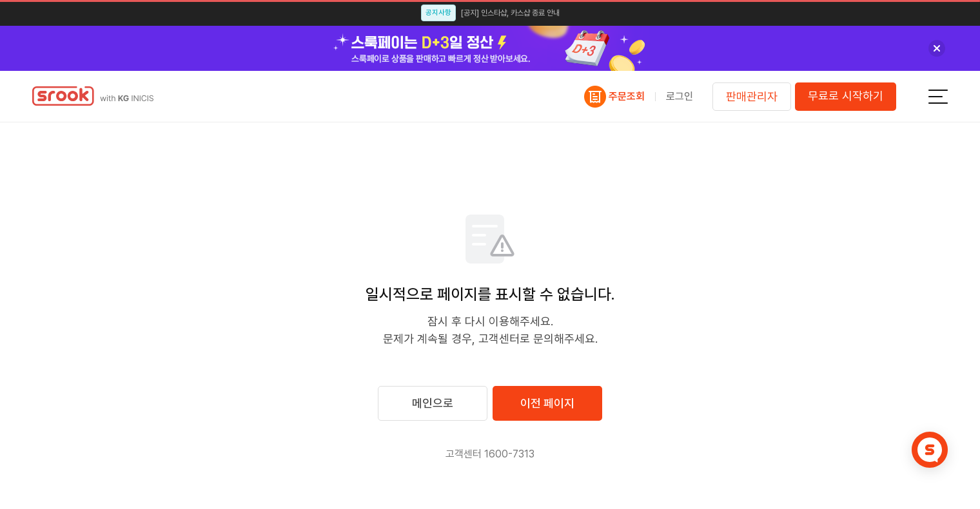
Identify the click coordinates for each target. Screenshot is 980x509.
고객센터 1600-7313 (490, 454)
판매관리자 (752, 96)
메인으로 (433, 403)
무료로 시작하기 (846, 96)
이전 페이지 (547, 403)
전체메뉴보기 (938, 97)
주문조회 (627, 97)
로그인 (680, 96)
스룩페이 (104, 96)
